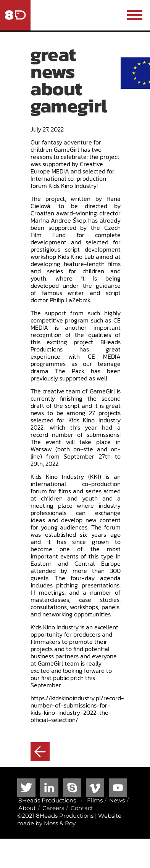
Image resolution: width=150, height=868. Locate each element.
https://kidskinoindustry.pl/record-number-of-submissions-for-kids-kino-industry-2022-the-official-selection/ (77, 709)
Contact (82, 808)
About (27, 808)
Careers (53, 808)
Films (95, 800)
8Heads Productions (47, 800)
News (117, 800)
